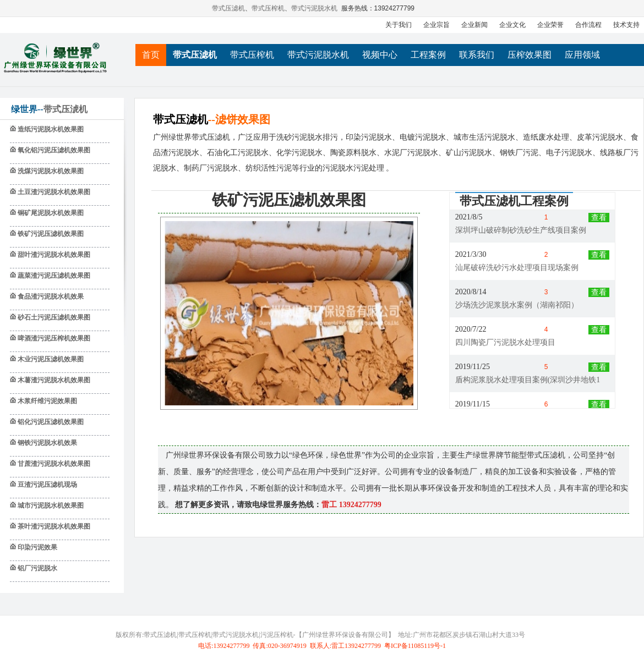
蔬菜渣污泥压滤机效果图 (53, 276)
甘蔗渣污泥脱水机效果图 (53, 464)
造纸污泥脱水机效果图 (50, 129)
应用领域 (582, 55)
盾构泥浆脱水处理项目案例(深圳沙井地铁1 (528, 380)
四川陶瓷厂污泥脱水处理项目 (505, 343)
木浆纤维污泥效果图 (47, 401)
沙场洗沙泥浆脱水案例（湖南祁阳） (517, 306)
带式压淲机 (66, 109)
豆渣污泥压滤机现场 (47, 485)
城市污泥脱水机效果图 (50, 505)
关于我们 (399, 25)
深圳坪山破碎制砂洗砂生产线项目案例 (521, 231)
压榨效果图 (530, 55)
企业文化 (512, 25)
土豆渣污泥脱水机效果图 (53, 192)
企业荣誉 (550, 25)
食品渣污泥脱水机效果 (50, 296)
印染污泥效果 (37, 547)
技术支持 (626, 25)
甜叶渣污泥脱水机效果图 (53, 255)
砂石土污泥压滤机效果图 (53, 317)
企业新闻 (474, 25)
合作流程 (588, 25)
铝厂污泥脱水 (37, 568)
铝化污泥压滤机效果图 (50, 422)
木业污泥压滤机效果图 (50, 359)
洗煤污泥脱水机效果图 (50, 171)
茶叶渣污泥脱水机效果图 (53, 526)
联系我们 (477, 55)
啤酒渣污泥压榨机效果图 (53, 338)
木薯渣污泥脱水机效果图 (53, 380)
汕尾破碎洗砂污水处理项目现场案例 (517, 268)
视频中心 (380, 55)
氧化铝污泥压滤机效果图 (53, 150)
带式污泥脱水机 (315, 8)
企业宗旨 (436, 25)
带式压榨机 (269, 8)
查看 (599, 218)
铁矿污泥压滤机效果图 (50, 234)
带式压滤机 (229, 8)
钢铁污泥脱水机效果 (47, 443)
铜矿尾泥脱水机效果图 (50, 213)
